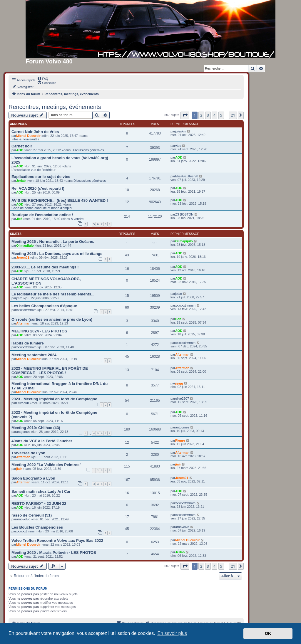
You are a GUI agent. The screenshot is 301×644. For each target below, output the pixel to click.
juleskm (181, 131)
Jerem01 (23, 258)
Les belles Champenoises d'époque (44, 306)
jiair (19, 469)
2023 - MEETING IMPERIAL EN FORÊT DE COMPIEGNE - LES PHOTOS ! (50, 371)
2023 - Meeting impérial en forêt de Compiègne (54, 399)
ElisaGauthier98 (187, 176)
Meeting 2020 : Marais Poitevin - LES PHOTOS (54, 553)
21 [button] (233, 115)
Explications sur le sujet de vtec (41, 177)
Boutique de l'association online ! (42, 215)
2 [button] (201, 115)
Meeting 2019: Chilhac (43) (36, 428)
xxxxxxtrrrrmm (26, 310)
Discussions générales (88, 150)
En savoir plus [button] (172, 633)
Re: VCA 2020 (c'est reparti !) (38, 188)
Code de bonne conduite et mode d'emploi (42, 208)
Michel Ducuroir (28, 136)
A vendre (77, 219)
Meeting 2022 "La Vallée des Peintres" (46, 465)
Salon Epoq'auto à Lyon (33, 478)
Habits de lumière (28, 343)
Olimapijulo (25, 246)
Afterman (23, 323)
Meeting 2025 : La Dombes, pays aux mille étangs (57, 254)
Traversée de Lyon (28, 453)
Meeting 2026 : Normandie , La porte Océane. (53, 242)
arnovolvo (23, 519)
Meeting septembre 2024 (34, 355)
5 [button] (221, 115)
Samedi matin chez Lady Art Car (41, 491)
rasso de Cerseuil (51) (32, 515)
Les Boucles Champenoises (37, 527)
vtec (178, 146)
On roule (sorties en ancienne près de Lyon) (52, 319)
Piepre (180, 440)
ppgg (179, 383)
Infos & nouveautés (25, 139)
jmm (19, 298)
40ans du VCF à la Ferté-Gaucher (42, 441)
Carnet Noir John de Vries (35, 132)
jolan (179, 294)
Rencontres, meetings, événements (55, 107)
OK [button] (268, 633)
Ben (178, 319)
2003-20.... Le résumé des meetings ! (45, 267)
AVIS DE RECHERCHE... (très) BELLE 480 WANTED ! (60, 200)
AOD (20, 150)
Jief (19, 219)
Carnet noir (22, 146)
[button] (185, 115)
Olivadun (22, 403)
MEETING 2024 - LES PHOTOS (39, 331)
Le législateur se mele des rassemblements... (53, 294)
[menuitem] (43, 78)
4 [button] (214, 115)
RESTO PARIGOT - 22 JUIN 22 (39, 503)
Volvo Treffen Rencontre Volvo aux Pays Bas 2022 (57, 540)
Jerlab (21, 181)
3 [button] (208, 115)
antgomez (23, 432)
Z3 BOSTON (184, 214)
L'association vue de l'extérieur (34, 170)
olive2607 (182, 398)
